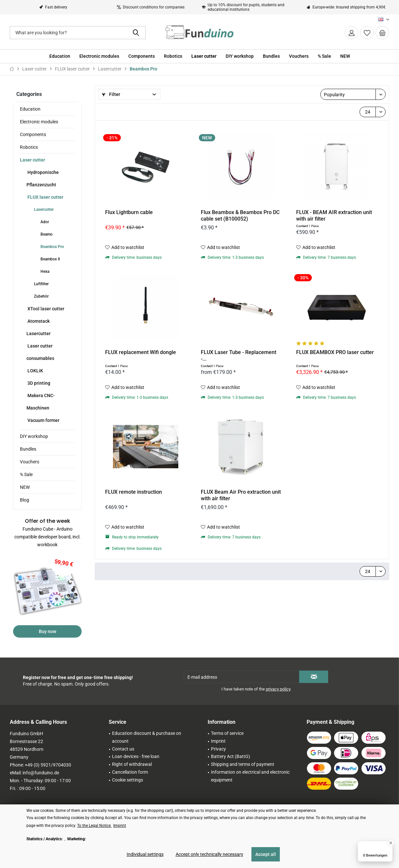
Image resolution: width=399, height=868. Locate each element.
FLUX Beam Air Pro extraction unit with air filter (241, 495)
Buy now (48, 631)
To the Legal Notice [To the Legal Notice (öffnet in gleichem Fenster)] (94, 826)
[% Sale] (324, 56)
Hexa (44, 271)
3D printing (38, 383)
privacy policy (278, 689)
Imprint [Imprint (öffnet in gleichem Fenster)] (120, 826)
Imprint (218, 741)
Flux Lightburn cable (129, 212)
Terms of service (227, 733)
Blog (24, 500)
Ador (44, 222)
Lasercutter (43, 209)
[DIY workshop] (240, 56)
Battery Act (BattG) (231, 756)
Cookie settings (128, 780)
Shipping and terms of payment (243, 764)
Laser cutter (32, 160)
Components (33, 134)
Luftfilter (41, 284)
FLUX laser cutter (45, 197)
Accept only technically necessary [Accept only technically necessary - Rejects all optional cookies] (209, 854)
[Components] (142, 56)
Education (30, 109)
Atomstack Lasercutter (39, 327)
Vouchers (30, 462)
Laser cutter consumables (40, 352)
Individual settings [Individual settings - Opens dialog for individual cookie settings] (145, 854)
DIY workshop (34, 436)
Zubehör (41, 296)
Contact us (123, 749)
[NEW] (345, 56)
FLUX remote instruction (134, 492)
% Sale (26, 474)
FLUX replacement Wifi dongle (141, 352)
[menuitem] (382, 33)
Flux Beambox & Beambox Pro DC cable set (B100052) (240, 216)
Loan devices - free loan (136, 756)
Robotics (29, 147)
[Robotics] (173, 56)
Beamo (46, 234)
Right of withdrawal (132, 764)
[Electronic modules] (99, 56)
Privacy (218, 749)
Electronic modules (39, 122)
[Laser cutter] (204, 56)
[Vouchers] (299, 56)
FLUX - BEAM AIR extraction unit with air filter (334, 216)
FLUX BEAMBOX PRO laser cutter (335, 352)
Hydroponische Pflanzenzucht (43, 178)
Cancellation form (130, 772)
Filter (111, 94)
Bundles (28, 449)
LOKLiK (35, 371)
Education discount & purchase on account (147, 737)
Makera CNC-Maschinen (41, 402)
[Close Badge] (391, 843)
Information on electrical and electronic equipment (250, 776)
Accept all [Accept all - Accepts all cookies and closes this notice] (266, 854)
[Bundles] (271, 56)
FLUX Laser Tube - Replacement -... (239, 356)
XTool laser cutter (45, 309)
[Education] (60, 56)
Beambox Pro (52, 247)
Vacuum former (43, 420)
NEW (25, 487)
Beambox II (50, 259)
